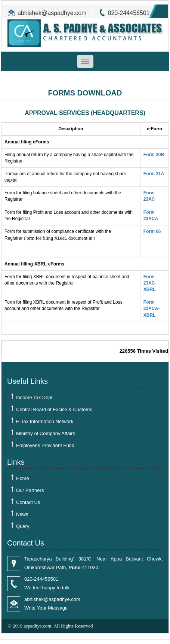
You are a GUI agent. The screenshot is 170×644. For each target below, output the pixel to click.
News (22, 514)
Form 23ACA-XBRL (152, 309)
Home (23, 478)
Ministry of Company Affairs (46, 433)
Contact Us (28, 502)
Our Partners (30, 490)
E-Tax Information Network (45, 421)
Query (23, 526)
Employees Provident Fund (45, 445)
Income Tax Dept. (35, 397)
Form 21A (154, 174)
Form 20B (154, 155)
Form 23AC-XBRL (150, 283)
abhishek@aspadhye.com (52, 13)
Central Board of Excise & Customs (54, 409)
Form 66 (152, 231)
